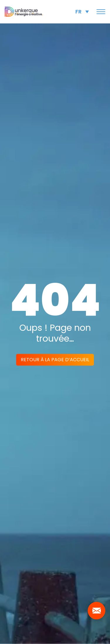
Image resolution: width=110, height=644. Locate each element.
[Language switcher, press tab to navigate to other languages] (82, 12)
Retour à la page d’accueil (55, 360)
